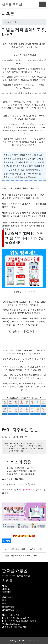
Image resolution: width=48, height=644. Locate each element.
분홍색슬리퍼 (8, 597)
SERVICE (6, 589)
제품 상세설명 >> (24, 331)
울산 (4, 603)
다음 (15, 490)
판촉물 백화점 (12, 4)
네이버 (8, 490)
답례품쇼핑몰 (8, 610)
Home (7, 22)
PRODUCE (7, 592)
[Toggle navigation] (42, 4)
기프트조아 (30, 292)
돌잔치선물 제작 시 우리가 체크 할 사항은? (22, 555)
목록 (7, 541)
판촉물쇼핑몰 (8, 607)
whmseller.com (9, 576)
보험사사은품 (32, 170)
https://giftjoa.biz (28, 484)
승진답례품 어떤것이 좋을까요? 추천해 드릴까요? (25, 549)
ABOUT (5, 586)
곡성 (4, 600)
